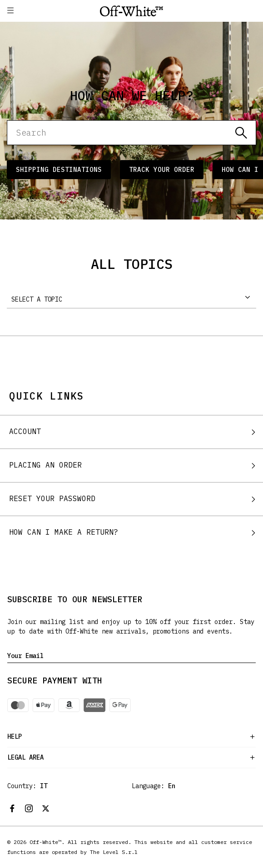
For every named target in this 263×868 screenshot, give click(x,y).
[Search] (131, 133)
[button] (10, 11)
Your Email (25, 656)
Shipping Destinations (59, 170)
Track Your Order (162, 170)
